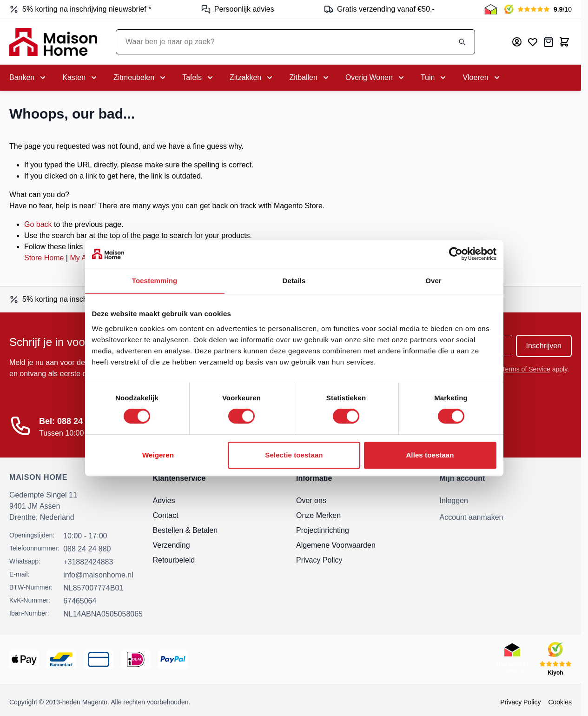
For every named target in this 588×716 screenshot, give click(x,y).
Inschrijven (544, 346)
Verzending (172, 545)
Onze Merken (318, 515)
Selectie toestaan (294, 455)
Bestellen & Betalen (185, 530)
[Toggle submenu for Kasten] (80, 78)
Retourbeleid (174, 560)
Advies (164, 501)
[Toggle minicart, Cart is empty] (564, 42)
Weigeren (158, 455)
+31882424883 (88, 562)
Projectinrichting (323, 530)
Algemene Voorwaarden (336, 545)
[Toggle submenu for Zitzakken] (252, 78)
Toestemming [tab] (155, 281)
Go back (38, 224)
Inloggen (454, 501)
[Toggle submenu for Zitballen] (310, 78)
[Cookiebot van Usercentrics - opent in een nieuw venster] (456, 254)
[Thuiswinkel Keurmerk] (491, 9)
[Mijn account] (517, 42)
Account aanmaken (472, 517)
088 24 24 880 (87, 549)
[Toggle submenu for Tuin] (434, 78)
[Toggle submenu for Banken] (28, 78)
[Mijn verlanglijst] (533, 42)
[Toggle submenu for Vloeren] (482, 78)
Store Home (44, 258)
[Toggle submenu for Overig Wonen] (376, 78)
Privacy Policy (319, 560)
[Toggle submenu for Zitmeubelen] (140, 78)
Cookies (560, 702)
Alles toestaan (430, 455)
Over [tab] (433, 281)
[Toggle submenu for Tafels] (198, 78)
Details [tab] (294, 281)
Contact (166, 515)
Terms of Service (526, 369)
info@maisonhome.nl (98, 575)
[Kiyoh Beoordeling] (538, 9)
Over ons (311, 501)
